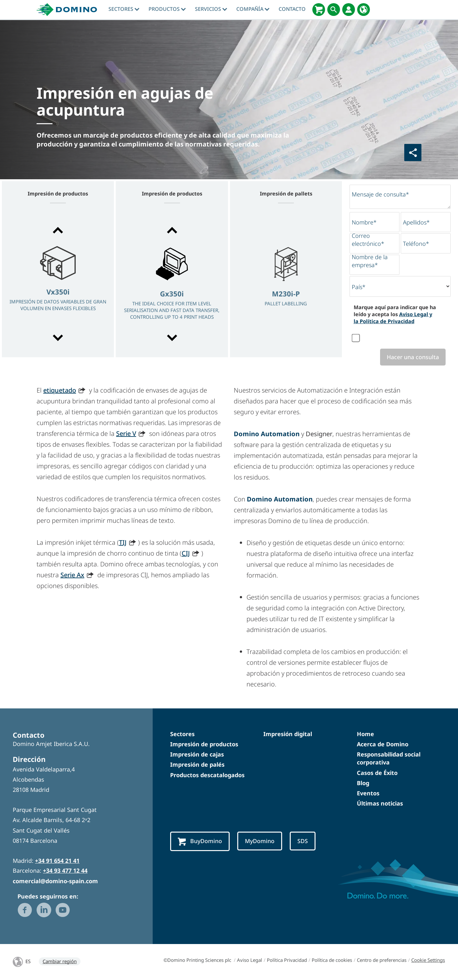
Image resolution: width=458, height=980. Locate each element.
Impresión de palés (197, 765)
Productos (167, 9)
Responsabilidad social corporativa (389, 759)
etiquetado (60, 391)
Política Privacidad (287, 960)
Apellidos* (416, 222)
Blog (363, 783)
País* (359, 287)
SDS (306, 842)
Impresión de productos (204, 745)
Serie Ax (72, 575)
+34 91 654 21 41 (57, 861)
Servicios (211, 9)
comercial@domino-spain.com (55, 881)
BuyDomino (201, 842)
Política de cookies (332, 960)
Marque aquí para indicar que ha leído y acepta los (395, 314)
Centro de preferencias (382, 960)
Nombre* (364, 222)
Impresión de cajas (197, 755)
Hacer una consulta (411, 357)
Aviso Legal (250, 960)
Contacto (292, 9)
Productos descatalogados (207, 775)
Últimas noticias (380, 804)
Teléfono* (416, 244)
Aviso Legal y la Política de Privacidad (393, 318)
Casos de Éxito (377, 773)
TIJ (123, 543)
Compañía (253, 9)
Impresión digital (288, 734)
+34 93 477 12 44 (65, 871)
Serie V (126, 434)
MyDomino (262, 842)
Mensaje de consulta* (380, 194)
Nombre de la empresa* (370, 261)
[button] (58, 230)
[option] (58, 285)
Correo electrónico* (368, 240)
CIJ (186, 554)
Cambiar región (60, 962)
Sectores (124, 9)
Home (365, 734)
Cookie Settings (428, 960)
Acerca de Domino (383, 745)
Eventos (368, 793)
